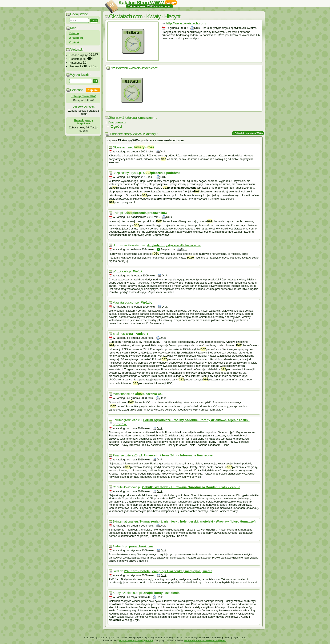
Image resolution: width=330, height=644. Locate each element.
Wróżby (147, 302)
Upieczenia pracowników (146, 213)
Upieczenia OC (149, 394)
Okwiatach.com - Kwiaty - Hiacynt (145, 16)
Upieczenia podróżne (162, 173)
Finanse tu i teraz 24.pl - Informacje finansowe (178, 455)
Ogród (116, 127)
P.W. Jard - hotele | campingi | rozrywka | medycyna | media (168, 571)
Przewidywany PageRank (84, 122)
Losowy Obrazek (83, 107)
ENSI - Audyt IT (137, 334)
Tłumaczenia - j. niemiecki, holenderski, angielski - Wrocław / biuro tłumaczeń (198, 521)
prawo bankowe (141, 546)
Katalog (74, 33)
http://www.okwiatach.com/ (186, 23)
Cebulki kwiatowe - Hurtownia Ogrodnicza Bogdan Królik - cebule (191, 487)
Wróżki (138, 271)
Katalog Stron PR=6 (84, 96)
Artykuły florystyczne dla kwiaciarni (174, 245)
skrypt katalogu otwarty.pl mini (136, 640)
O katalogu (76, 38)
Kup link (93, 90)
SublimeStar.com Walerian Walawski (205, 640)
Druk (197, 28)
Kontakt (74, 42)
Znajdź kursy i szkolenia (161, 593)
